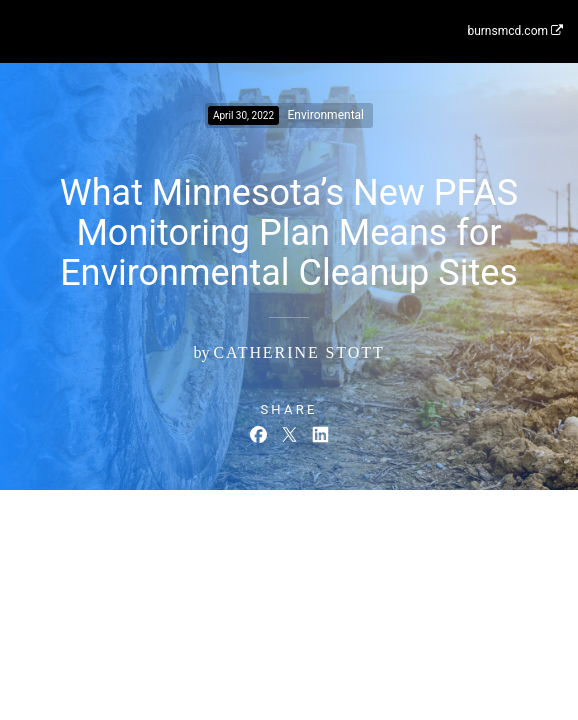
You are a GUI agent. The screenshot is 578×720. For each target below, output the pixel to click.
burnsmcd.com (515, 31)
